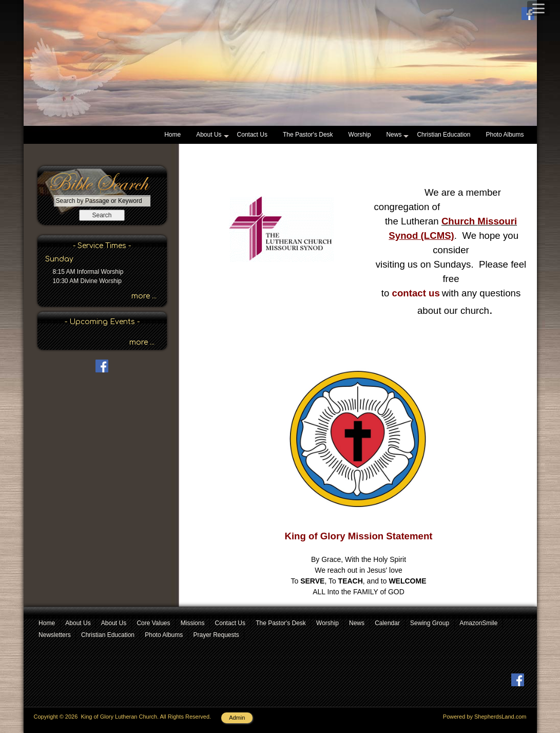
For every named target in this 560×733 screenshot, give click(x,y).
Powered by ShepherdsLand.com (485, 717)
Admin (237, 718)
